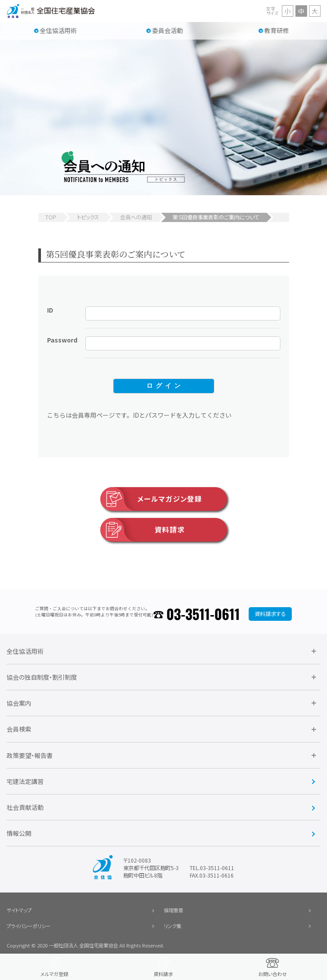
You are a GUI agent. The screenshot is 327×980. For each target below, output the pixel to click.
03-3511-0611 (203, 614)
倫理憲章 (173, 910)
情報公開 (19, 833)
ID (50, 310)
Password (62, 340)
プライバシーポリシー (29, 926)
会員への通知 (136, 217)
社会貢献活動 (25, 807)
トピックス (88, 217)
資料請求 (143, 530)
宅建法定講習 (25, 781)
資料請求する (270, 614)
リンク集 (173, 926)
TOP (51, 217)
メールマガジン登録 (151, 499)
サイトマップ (19, 910)
